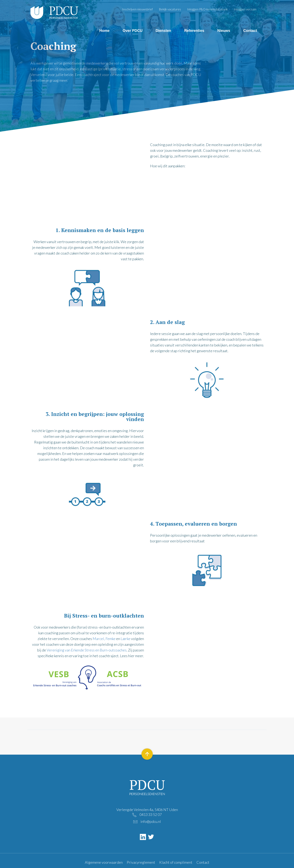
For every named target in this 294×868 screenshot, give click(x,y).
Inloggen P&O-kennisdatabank (207, 9)
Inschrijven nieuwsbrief (137, 9)
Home (104, 31)
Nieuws (224, 31)
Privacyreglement (141, 862)
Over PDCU (133, 31)
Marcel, (99, 639)
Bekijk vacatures (170, 9)
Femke (111, 639)
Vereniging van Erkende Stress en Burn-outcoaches (87, 650)
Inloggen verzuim (245, 9)
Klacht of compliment (176, 862)
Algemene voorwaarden (104, 862)
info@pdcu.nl (151, 821)
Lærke (126, 639)
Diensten (163, 31)
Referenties (194, 31)
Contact (250, 31)
